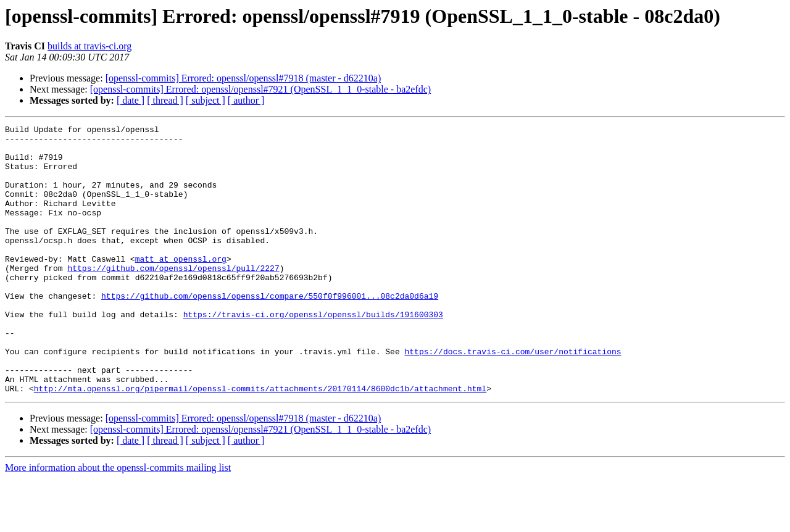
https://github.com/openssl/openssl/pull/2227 (173, 297)
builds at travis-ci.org (89, 46)
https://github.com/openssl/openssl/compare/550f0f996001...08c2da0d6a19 (270, 331)
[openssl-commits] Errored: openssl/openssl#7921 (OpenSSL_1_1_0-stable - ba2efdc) (260, 89)
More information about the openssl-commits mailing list (118, 521)
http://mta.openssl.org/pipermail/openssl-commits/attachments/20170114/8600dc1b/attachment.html (260, 442)
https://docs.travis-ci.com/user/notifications (513, 397)
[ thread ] (165, 100)
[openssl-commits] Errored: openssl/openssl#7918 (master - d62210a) (243, 78)
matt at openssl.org (181, 286)
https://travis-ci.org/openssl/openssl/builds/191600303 (313, 353)
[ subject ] (206, 100)
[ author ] (246, 100)
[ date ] (131, 100)
